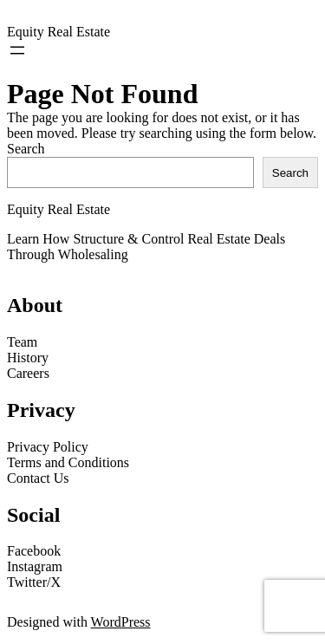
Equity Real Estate (58, 32)
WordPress (121, 622)
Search (26, 149)
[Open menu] (17, 50)
